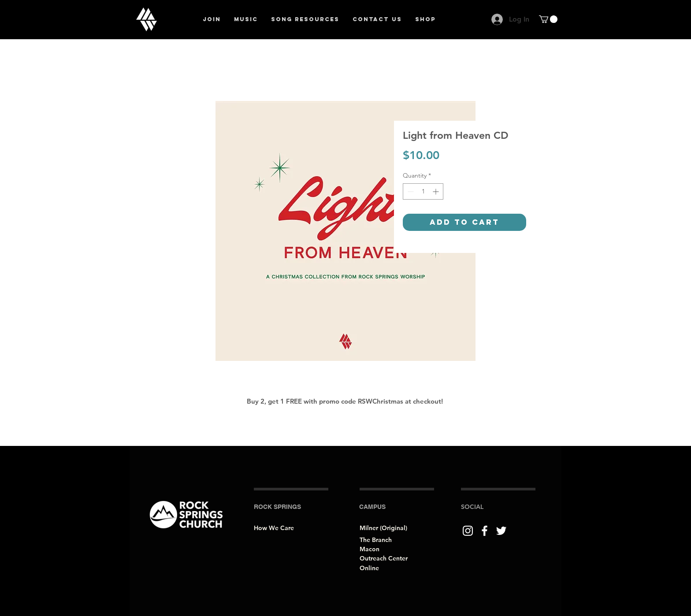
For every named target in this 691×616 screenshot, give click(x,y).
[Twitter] (501, 531)
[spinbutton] (423, 191)
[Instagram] (468, 531)
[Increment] (437, 191)
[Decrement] (410, 191)
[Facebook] (485, 531)
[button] (548, 19)
